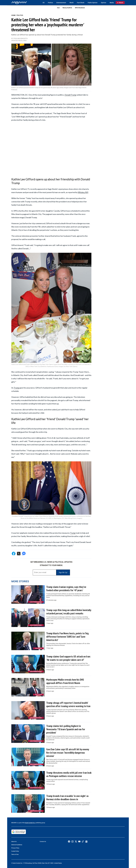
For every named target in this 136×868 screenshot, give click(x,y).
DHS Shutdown (80, 8)
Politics (50, 3)
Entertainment (61, 3)
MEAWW (14, 823)
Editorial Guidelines (17, 845)
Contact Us (43, 842)
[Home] (19, 3)
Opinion (104, 3)
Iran (58, 8)
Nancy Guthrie (67, 8)
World (71, 3)
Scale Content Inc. (30, 823)
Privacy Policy (15, 848)
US (44, 3)
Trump (16, 388)
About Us (14, 842)
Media (112, 3)
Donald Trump (70, 95)
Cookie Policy (15, 851)
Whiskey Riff (83, 192)
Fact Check (81, 3)
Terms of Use (15, 854)
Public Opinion (93, 3)
